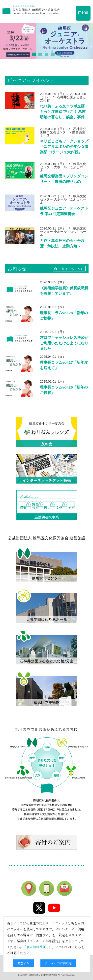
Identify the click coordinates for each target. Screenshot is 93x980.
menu (83, 12)
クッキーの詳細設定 (58, 963)
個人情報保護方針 (39, 947)
